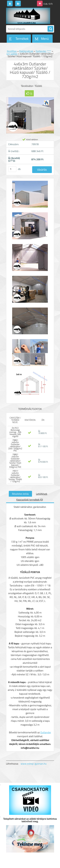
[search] (50, 29)
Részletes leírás (20, 494)
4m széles (12, 54)
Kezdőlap (12, 51)
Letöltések (42, 494)
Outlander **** (43, 51)
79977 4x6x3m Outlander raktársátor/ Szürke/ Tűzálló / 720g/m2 (15, 476)
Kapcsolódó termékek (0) (30, 500)
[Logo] (28, 16)
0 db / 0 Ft (48, 4)
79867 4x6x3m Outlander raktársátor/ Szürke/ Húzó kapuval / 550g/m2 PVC (15, 461)
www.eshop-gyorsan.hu (34, 764)
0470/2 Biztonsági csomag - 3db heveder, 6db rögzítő (15, 432)
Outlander (46, 732)
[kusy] (12, 169)
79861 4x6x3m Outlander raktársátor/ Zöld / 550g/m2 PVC (15, 445)
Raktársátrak (26, 51)
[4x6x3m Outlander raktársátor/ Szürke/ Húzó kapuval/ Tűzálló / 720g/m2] (30, 196)
